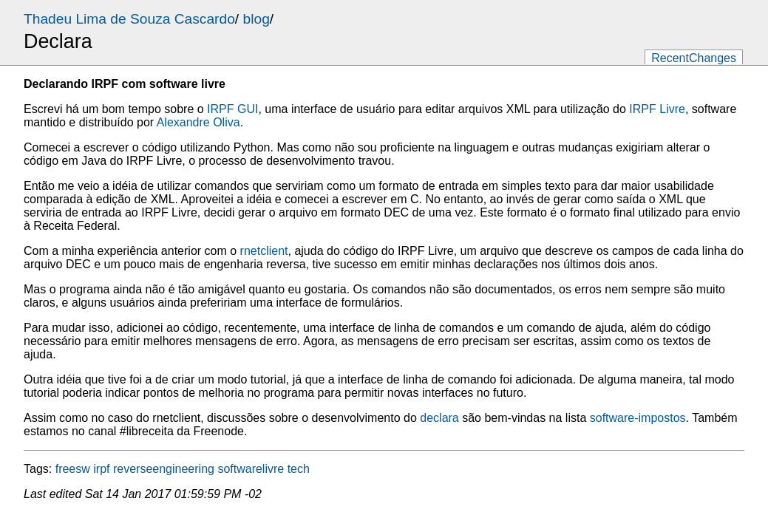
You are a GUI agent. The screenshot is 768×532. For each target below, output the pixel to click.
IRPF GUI (232, 109)
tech (299, 469)
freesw (73, 469)
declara (439, 418)
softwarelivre (251, 469)
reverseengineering (164, 469)
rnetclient (264, 251)
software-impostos (638, 418)
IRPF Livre (657, 109)
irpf (101, 469)
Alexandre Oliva (198, 122)
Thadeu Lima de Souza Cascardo (129, 19)
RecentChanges (694, 58)
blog (256, 19)
